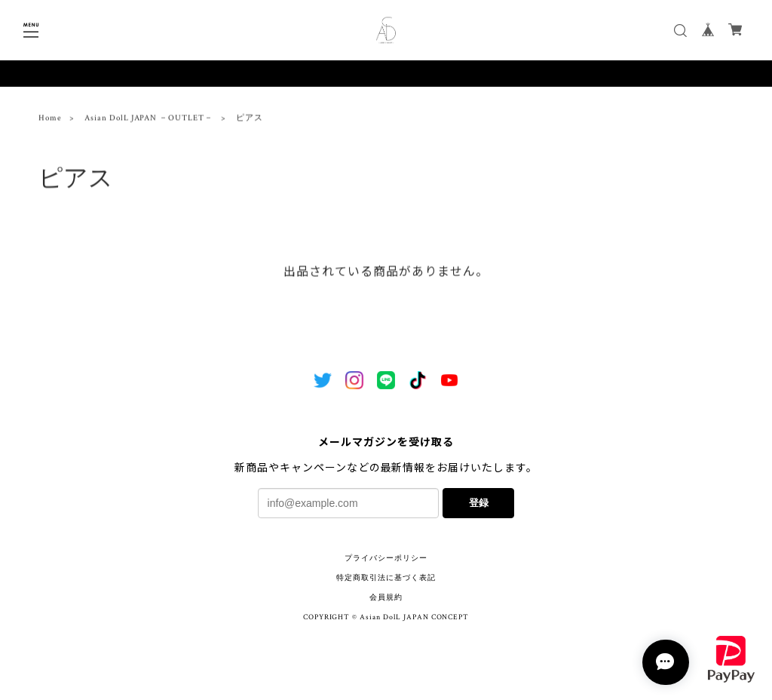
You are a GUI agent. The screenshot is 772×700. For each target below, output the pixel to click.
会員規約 (386, 598)
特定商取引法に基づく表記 (386, 578)
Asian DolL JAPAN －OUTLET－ (149, 121)
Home (50, 121)
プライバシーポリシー (386, 559)
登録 (479, 503)
